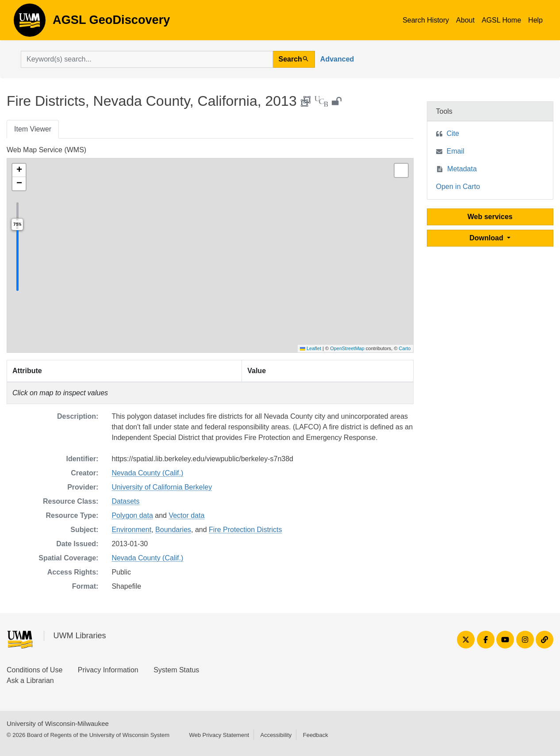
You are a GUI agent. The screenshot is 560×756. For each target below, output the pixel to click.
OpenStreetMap (347, 348)
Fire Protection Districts (245, 530)
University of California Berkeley (162, 487)
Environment (131, 530)
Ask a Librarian (30, 681)
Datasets (125, 501)
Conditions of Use (35, 670)
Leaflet (311, 348)
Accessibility (276, 735)
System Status (176, 670)
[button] (19, 170)
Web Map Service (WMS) (46, 150)
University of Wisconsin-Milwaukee (58, 723)
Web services (490, 217)
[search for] (147, 59)
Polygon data (132, 515)
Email (456, 151)
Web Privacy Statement (219, 735)
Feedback (316, 735)
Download (487, 238)
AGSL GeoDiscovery (30, 23)
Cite (453, 133)
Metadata (462, 169)
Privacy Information (108, 670)
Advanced (337, 59)
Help (535, 20)
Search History (426, 20)
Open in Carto (458, 187)
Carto (405, 348)
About (465, 20)
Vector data (186, 515)
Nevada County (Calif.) (147, 473)
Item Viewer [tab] (33, 129)
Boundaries (173, 530)
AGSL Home (501, 20)
